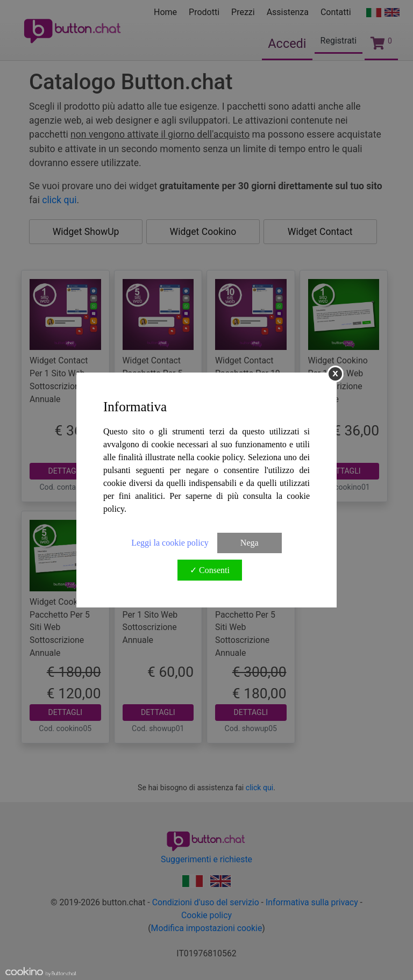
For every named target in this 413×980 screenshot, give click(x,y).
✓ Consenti (210, 570)
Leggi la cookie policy (170, 543)
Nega (250, 543)
